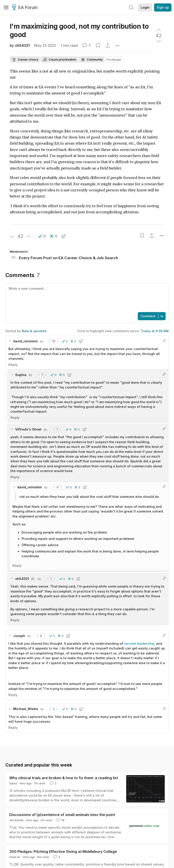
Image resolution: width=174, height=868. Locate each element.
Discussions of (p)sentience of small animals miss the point (62, 815)
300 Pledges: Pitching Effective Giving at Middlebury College (63, 852)
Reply (13, 365)
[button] (42, 236)
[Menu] (6, 7)
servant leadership (139, 643)
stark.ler (15, 857)
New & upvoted (34, 331)
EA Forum (25, 8)
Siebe (13, 783)
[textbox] (86, 297)
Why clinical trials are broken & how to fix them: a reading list (64, 778)
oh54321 (22, 46)
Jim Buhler (17, 820)
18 (60, 820)
